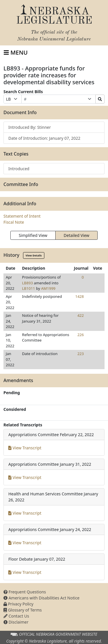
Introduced (19, 169)
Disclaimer (16, 622)
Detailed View (76, 235)
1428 (79, 296)
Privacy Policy (18, 604)
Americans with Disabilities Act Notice (41, 598)
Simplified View (33, 235)
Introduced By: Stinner (30, 127)
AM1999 (48, 288)
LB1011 (29, 288)
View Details (34, 255)
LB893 (28, 283)
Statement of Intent (22, 216)
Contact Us (16, 616)
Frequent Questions (25, 592)
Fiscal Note (14, 222)
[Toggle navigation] (16, 53)
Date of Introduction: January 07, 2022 (44, 138)
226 (81, 335)
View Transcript (25, 448)
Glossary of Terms (23, 610)
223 (81, 354)
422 (81, 315)
